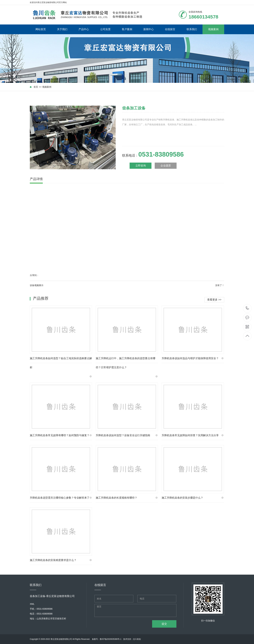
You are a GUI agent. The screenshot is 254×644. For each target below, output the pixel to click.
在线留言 (170, 29)
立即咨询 (141, 166)
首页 (36, 87)
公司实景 (105, 29)
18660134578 (247, 308)
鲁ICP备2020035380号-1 (111, 639)
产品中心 (84, 29)
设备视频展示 (37, 285)
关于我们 (62, 29)
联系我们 (192, 29)
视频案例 (213, 29)
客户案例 (127, 29)
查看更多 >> (214, 300)
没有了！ (220, 285)
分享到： (34, 275)
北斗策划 (137, 639)
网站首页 (41, 29)
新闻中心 (149, 29)
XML (32, 604)
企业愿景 (166, 166)
